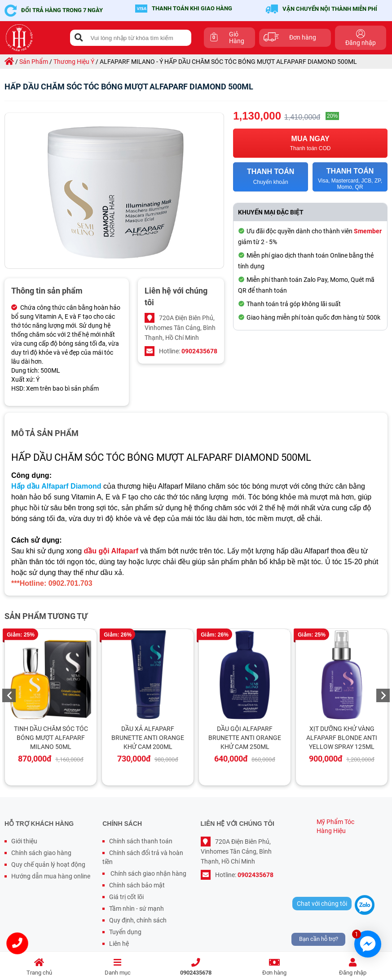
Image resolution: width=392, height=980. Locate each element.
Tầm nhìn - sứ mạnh (137, 909)
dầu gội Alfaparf (111, 551)
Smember (368, 231)
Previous (9, 695)
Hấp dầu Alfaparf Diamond (56, 486)
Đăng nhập (353, 967)
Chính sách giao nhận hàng (148, 873)
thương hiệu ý (74, 62)
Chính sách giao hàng (41, 853)
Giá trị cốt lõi (126, 897)
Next (383, 695)
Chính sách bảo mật (137, 885)
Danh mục (118, 967)
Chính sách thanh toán (141, 841)
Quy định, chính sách (138, 920)
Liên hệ (119, 944)
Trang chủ (39, 967)
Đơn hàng (275, 967)
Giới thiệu (24, 841)
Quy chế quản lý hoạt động (48, 864)
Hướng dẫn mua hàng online (51, 876)
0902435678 (196, 967)
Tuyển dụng (125, 932)
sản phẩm (34, 62)
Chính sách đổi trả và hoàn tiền (143, 857)
